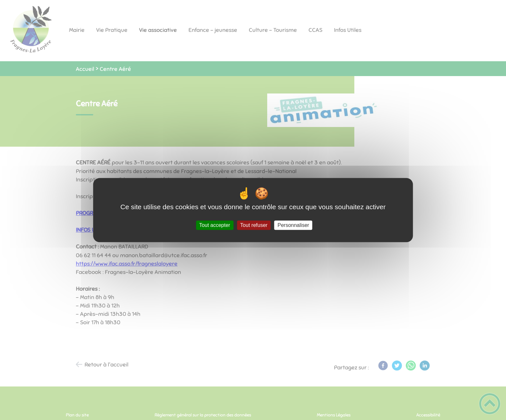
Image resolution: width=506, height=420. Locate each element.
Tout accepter (215, 225)
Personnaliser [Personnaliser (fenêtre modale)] (293, 225)
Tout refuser (254, 225)
